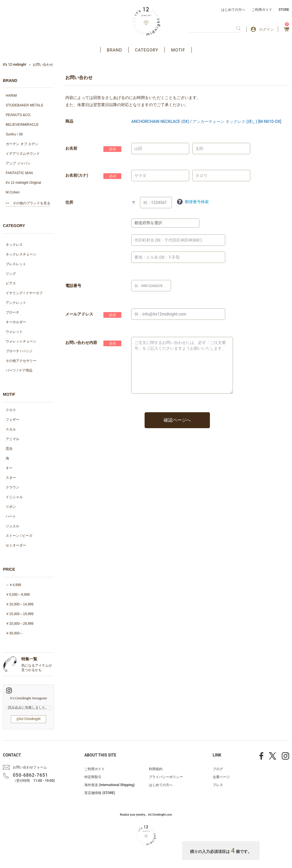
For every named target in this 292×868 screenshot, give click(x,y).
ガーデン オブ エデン (22, 144)
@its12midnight (29, 719)
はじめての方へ (233, 10)
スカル (11, 429)
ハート (11, 516)
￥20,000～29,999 (19, 624)
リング (11, 274)
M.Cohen (13, 192)
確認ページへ (177, 420)
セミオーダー (16, 545)
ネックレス (14, 245)
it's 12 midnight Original (23, 183)
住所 (69, 202)
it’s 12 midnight (14, 65)
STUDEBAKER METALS (24, 105)
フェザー (12, 420)
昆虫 (9, 449)
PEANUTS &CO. (18, 115)
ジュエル (12, 526)
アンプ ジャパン (18, 163)
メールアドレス (79, 314)
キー (9, 468)
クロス (11, 410)
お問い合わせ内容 (81, 343)
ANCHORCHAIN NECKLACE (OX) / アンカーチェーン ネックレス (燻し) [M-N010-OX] (206, 121)
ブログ (218, 769)
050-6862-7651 (30, 775)
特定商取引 (93, 777)
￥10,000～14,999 (19, 604)
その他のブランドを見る (32, 203)
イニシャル (14, 497)
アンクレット (16, 303)
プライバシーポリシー (166, 777)
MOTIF (178, 50)
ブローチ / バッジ (19, 351)
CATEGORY (147, 50)
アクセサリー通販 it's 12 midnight (146, 21)
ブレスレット (16, 264)
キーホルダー (16, 322)
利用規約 (156, 769)
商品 (69, 121)
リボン (11, 507)
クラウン (12, 487)
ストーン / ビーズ (19, 536)
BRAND (114, 50)
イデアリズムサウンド (23, 154)
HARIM (11, 96)
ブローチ (12, 312)
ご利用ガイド (262, 10)
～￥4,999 (13, 585)
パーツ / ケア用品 (19, 370)
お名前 (71, 148)
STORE (284, 10)
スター (11, 478)
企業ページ (221, 777)
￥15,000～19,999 (19, 614)
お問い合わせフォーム (30, 767)
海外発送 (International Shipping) (109, 785)
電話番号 (73, 286)
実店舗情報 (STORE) (100, 793)
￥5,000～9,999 (18, 595)
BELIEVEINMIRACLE (22, 125)
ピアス (11, 283)
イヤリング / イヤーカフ (24, 293)
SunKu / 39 (14, 134)
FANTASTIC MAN (19, 173)
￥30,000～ (14, 633)
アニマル (12, 439)
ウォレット (14, 332)
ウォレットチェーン (21, 341)
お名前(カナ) (77, 175)
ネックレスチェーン (21, 254)
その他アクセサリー (21, 361)
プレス (218, 785)
